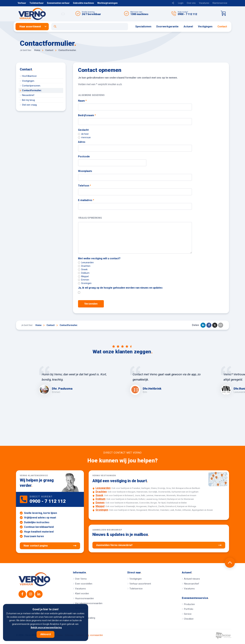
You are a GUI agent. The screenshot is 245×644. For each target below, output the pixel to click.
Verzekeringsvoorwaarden (89, 603)
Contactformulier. (32, 90)
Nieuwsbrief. (28, 95)
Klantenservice (220, 3)
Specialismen (143, 27)
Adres (82, 142)
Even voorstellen (84, 584)
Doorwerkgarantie (167, 27)
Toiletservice (136, 589)
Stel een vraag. (30, 105)
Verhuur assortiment (140, 584)
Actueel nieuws (192, 579)
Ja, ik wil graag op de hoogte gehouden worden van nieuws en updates (120, 288)
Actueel (188, 27)
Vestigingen (205, 27)
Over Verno (81, 579)
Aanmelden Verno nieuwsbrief (159, 545)
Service (188, 614)
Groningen (85, 283)
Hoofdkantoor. (30, 76)
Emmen (84, 280)
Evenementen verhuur (58, 3)
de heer (83, 134)
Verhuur (22, 3)
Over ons (191, 3)
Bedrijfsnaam (87, 115)
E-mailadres (86, 200)
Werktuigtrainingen (107, 3)
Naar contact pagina (50, 546)
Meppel (83, 276)
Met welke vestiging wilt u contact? (99, 258)
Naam (82, 101)
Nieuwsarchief (192, 584)
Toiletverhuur (37, 3)
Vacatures (204, 3)
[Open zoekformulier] (90, 27)
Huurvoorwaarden (84, 598)
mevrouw (84, 137)
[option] (77, 380)
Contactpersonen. (31, 86)
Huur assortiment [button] (30, 27)
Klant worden (82, 593)
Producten (189, 604)
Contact (222, 27)
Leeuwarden (86, 262)
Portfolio (189, 609)
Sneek (83, 269)
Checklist (189, 619)
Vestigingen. (28, 81)
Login (181, 3)
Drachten (84, 266)
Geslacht (83, 130)
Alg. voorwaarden (94, 635)
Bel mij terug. (29, 100)
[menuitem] (33, 27)
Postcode (84, 156)
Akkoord (46, 634)
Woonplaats (85, 171)
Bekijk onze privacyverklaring (46, 628)
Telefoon (84, 186)
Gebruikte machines (83, 3)
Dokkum (84, 273)
